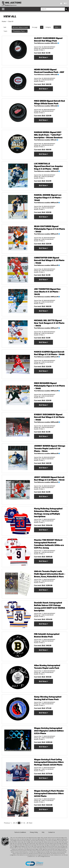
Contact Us (51, 832)
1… (11, 823)
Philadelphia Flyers (19, 31)
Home (4, 21)
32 (24, 823)
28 (14, 823)
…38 (27, 823)
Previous (7, 823)
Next (31, 823)
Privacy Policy (34, 832)
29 (16, 823)
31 (22, 823)
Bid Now (43, 57)
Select (57, 27)
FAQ (43, 832)
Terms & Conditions (20, 832)
